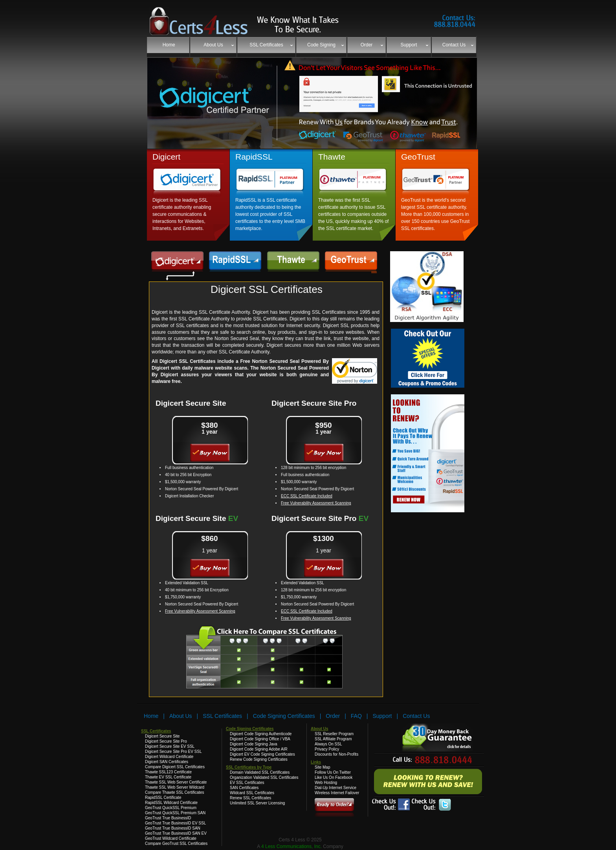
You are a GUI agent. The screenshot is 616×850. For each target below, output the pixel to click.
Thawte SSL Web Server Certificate (176, 782)
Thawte (332, 157)
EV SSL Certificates (247, 783)
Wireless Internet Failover (337, 793)
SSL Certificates (222, 716)
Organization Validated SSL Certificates (264, 777)
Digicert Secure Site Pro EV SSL (173, 752)
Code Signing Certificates (284, 716)
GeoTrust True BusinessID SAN (173, 828)
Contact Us (416, 716)
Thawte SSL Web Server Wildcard (175, 787)
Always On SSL (328, 744)
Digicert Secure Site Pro (314, 403)
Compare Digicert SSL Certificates (175, 767)
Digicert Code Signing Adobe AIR (259, 749)
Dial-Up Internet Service (335, 788)
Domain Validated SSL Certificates (260, 772)
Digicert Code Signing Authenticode (261, 734)
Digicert (166, 157)
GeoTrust (418, 157)
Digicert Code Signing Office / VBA (260, 739)
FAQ (356, 716)
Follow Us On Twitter (333, 772)
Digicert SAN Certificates (167, 762)
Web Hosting (326, 783)
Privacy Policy (327, 749)
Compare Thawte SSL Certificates (175, 792)
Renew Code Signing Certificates (259, 759)
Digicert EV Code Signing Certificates (262, 754)
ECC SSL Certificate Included (307, 496)
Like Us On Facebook (334, 777)
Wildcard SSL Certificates (252, 793)
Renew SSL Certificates (250, 798)
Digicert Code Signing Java (254, 744)
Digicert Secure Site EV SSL (170, 746)
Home (151, 716)
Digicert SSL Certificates (267, 289)
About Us (181, 716)
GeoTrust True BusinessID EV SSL (175, 823)
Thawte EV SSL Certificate (168, 777)
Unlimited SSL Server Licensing (257, 803)
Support (382, 716)
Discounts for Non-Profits (336, 754)
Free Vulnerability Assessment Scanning (316, 503)
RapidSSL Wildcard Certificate (171, 803)
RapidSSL (254, 157)
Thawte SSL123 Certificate (168, 772)
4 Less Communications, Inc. (292, 846)
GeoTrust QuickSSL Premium (171, 808)
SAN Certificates (244, 788)
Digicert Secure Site (191, 403)
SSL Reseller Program (334, 734)
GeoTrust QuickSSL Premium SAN (175, 813)
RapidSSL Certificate (163, 798)
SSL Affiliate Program (333, 739)
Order (333, 716)
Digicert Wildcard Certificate (169, 757)
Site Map (322, 767)
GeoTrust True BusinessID (168, 818)
